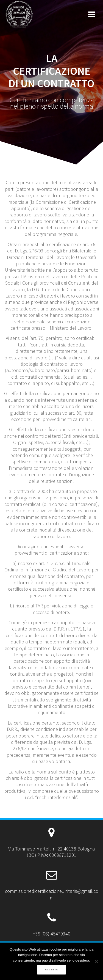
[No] (96, 961)
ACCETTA (51, 970)
